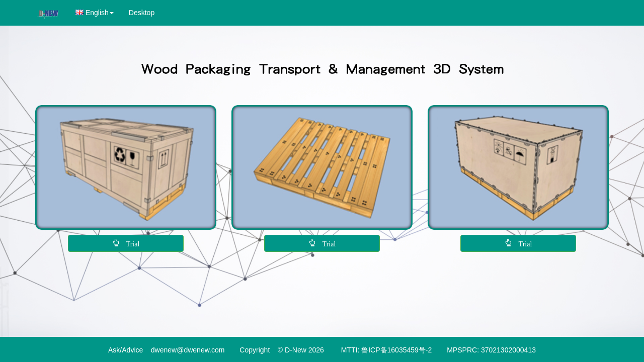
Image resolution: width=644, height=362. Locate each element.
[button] (95, 13)
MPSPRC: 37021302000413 (491, 350)
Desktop (142, 13)
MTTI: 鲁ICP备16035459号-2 (387, 350)
